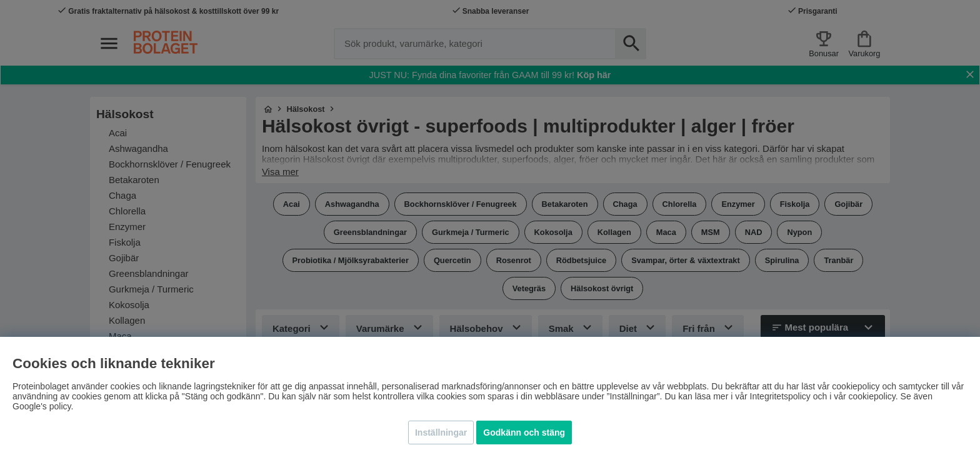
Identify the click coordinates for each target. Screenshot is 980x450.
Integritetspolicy (780, 396)
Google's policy (42, 406)
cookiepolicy (872, 396)
